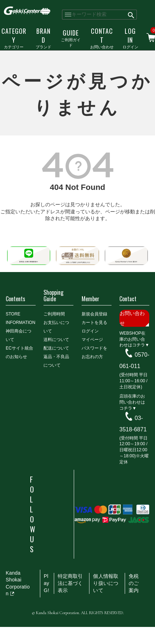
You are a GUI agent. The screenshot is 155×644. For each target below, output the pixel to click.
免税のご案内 (134, 583)
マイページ (92, 340)
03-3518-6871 (133, 424)
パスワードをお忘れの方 (94, 352)
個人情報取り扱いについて (106, 583)
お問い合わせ (102, 38)
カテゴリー (14, 38)
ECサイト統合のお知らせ (19, 352)
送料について (56, 340)
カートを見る (94, 323)
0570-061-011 (134, 360)
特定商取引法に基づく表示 (70, 583)
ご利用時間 (54, 314)
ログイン (130, 38)
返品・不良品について (56, 361)
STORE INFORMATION (20, 318)
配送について (56, 348)
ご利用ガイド (71, 38)
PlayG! (46, 583)
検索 (132, 15)
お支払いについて (56, 327)
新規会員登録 (94, 314)
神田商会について (19, 335)
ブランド (43, 38)
